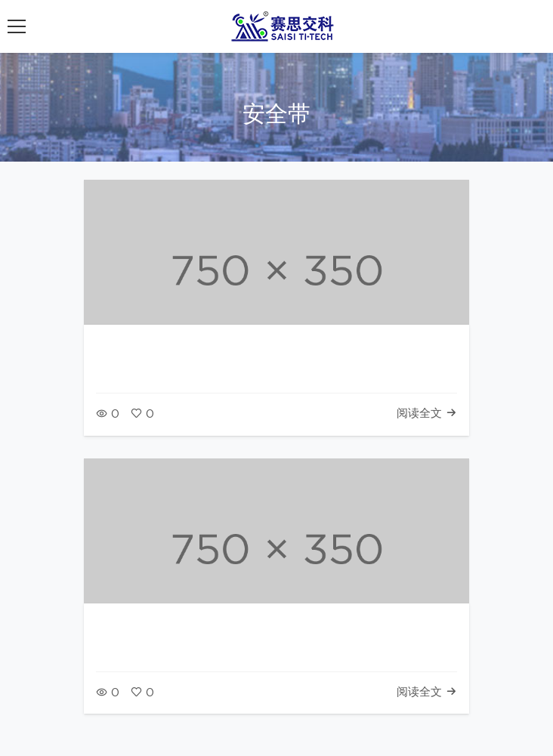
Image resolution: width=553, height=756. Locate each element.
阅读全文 (427, 413)
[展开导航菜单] (17, 26)
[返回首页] (286, 26)
